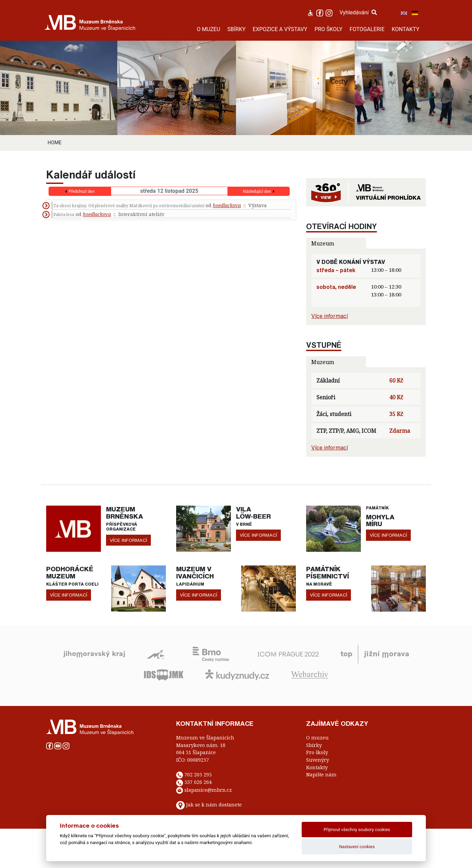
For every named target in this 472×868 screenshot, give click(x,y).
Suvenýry (318, 760)
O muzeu (317, 738)
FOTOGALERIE (367, 29)
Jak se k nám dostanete (214, 805)
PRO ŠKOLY (328, 29)
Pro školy (317, 752)
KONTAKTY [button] (405, 29)
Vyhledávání (358, 12)
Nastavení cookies (357, 847)
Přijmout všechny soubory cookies (357, 830)
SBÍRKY (237, 29)
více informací (128, 540)
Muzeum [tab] (323, 243)
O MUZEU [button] (208, 29)
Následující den (257, 191)
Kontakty (317, 767)
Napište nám (321, 774)
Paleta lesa (64, 215)
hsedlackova (227, 205)
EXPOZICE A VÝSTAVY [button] (280, 29)
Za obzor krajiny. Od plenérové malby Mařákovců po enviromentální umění (129, 206)
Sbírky (314, 745)
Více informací (330, 316)
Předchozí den (82, 191)
